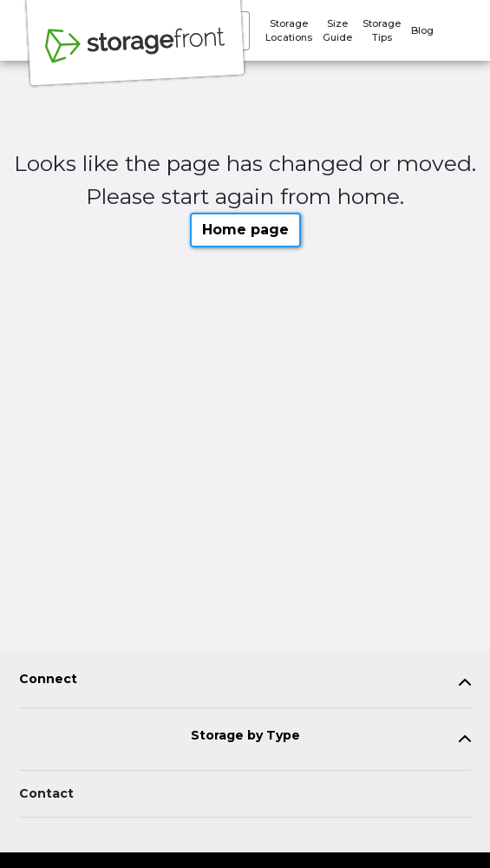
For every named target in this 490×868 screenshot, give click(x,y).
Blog (422, 30)
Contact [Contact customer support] (46, 793)
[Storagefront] (135, 55)
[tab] (245, 683)
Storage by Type (245, 736)
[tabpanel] (245, 683)
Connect (48, 679)
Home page (245, 230)
